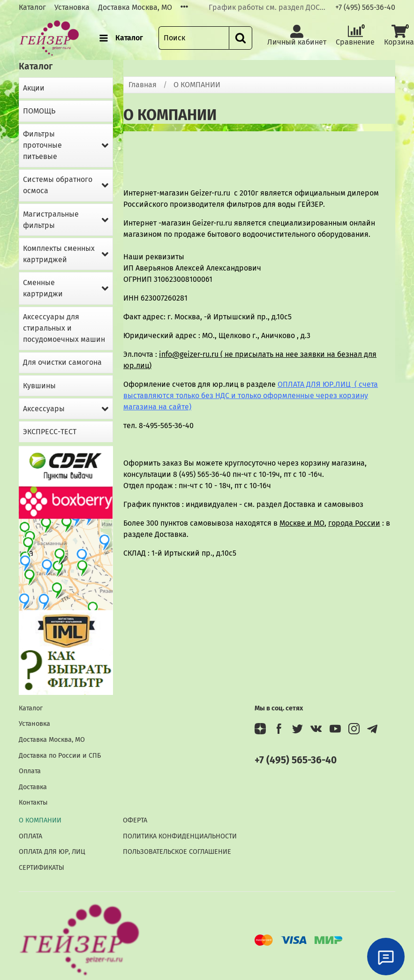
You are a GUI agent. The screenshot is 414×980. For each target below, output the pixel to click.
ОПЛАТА (30, 836)
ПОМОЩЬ (39, 111)
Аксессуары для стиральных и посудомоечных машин (64, 328)
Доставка (33, 787)
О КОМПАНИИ (40, 820)
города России (354, 523)
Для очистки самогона (62, 362)
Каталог (32, 7)
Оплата (30, 771)
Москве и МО (302, 523)
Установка (72, 7)
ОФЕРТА (135, 820)
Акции (34, 88)
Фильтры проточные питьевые (42, 145)
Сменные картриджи (43, 288)
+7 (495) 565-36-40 (365, 7)
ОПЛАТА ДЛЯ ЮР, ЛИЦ (52, 852)
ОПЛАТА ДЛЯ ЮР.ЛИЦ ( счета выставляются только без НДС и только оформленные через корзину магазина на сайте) (251, 396)
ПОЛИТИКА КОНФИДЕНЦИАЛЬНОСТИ (180, 836)
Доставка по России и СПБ (60, 756)
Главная (143, 85)
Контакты (33, 803)
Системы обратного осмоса (58, 185)
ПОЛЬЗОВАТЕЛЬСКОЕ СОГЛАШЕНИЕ (177, 852)
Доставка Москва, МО (135, 7)
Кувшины (39, 386)
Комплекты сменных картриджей (59, 254)
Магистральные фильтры (51, 220)
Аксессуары (44, 409)
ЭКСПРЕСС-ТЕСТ (50, 432)
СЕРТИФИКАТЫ (41, 868)
